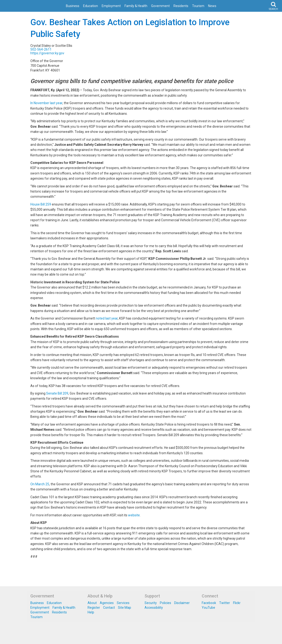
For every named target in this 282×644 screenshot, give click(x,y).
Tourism (198, 6)
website (134, 515)
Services (123, 603)
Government (160, 6)
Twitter (225, 603)
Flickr (237, 603)
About (92, 603)
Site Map (125, 608)
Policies (165, 603)
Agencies (107, 603)
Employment (111, 6)
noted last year (107, 318)
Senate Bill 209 (57, 393)
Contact (109, 608)
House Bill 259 (41, 204)
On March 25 (40, 484)
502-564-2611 (41, 49)
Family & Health (136, 6)
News (212, 6)
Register (94, 608)
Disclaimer (182, 603)
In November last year (46, 103)
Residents (181, 6)
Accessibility (154, 608)
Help (91, 612)
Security (151, 603)
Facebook (209, 603)
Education (91, 6)
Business (73, 6)
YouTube (208, 608)
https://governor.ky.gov (47, 53)
